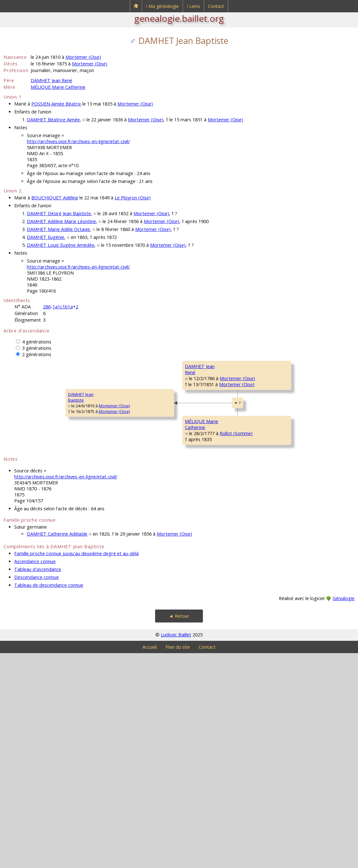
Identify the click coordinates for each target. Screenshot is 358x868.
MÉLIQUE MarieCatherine (111, 580)
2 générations (37, 354)
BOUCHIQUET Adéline (55, 198)
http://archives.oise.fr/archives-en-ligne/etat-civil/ (78, 141)
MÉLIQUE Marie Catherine (58, 87)
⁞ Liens (193, 6)
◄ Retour (179, 831)
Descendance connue (37, 792)
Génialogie (344, 813)
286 (47, 307)
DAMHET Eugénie (46, 237)
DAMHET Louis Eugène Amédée (61, 245)
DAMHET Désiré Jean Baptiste (59, 213)
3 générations (37, 348)
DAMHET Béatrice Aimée (53, 120)
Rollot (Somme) (141, 589)
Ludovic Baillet (176, 850)
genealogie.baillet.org (179, 18)
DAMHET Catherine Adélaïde (57, 749)
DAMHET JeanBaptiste (20, 505)
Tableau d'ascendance (38, 784)
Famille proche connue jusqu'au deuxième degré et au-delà (76, 768)
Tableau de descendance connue (49, 800)
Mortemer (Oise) (83, 57)
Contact (216, 6)
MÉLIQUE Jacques (290, 518)
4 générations (37, 342)
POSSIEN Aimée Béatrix (56, 104)
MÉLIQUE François (202, 537)
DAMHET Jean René (51, 80)
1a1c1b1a (63, 307)
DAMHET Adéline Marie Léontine (61, 221)
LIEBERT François (290, 594)
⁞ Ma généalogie (162, 6)
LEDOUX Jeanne (289, 637)
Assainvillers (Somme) (318, 649)
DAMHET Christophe (204, 385)
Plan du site (178, 862)
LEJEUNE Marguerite (292, 556)
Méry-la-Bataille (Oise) (229, 472)
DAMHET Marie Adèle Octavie (58, 229)
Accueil (150, 862)
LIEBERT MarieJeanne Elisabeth (201, 618)
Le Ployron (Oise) (133, 198)
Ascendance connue (35, 776)
